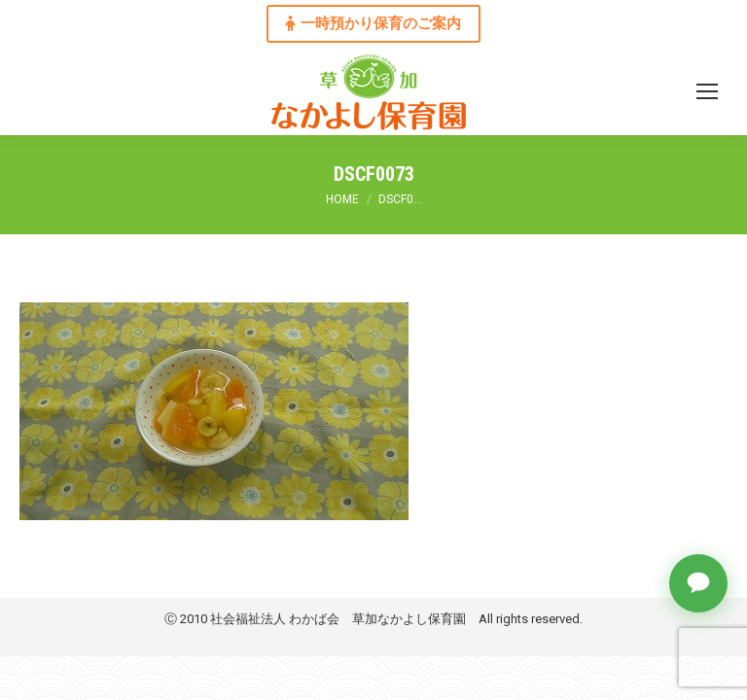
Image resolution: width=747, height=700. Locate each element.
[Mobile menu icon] (707, 91)
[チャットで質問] (698, 583)
